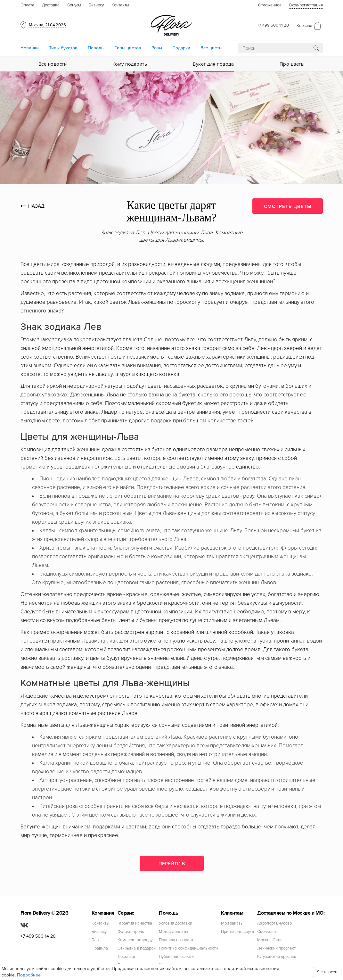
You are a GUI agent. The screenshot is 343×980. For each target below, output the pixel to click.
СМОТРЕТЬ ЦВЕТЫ (288, 209)
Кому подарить (130, 64)
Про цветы (292, 64)
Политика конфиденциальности (188, 948)
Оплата (27, 5)
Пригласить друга (237, 932)
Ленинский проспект (276, 948)
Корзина (304, 26)
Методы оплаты (173, 932)
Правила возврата (176, 940)
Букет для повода (213, 64)
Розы (157, 48)
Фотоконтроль (131, 932)
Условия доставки (176, 923)
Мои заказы (232, 923)
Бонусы (74, 5)
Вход (306, 5)
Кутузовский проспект (278, 957)
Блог (96, 940)
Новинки (30, 48)
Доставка (51, 5)
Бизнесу (96, 5)
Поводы (96, 48)
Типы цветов (128, 48)
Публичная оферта (176, 957)
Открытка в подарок (137, 948)
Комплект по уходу (135, 940)
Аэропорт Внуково (274, 923)
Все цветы (211, 48)
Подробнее (29, 975)
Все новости (53, 64)
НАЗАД (33, 206)
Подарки (181, 48)
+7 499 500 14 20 (273, 25)
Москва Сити (269, 940)
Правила (100, 948)
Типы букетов (63, 48)
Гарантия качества (135, 923)
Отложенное (270, 5)
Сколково (266, 932)
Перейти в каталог (172, 866)
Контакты (120, 5)
